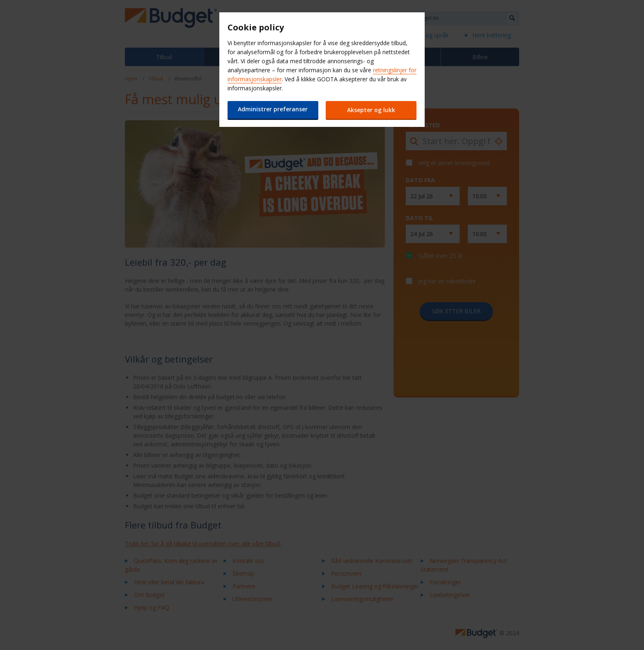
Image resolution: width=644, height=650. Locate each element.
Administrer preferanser (273, 109)
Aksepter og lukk (371, 110)
